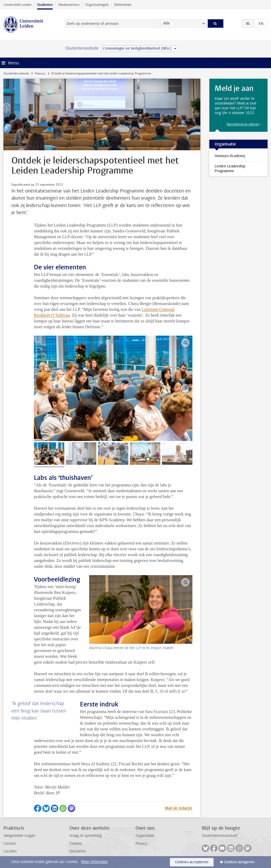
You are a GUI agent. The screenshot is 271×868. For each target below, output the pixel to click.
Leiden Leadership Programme (230, 169)
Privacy (141, 844)
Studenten (45, 5)
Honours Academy (230, 156)
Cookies (76, 844)
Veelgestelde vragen (19, 836)
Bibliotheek (123, 5)
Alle (167, 23)
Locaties (10, 851)
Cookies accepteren (192, 862)
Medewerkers (69, 5)
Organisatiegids (97, 5)
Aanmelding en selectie (243, 124)
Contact (10, 844)
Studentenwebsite (16, 73)
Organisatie (145, 836)
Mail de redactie (179, 808)
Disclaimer (78, 851)
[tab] (49, 454)
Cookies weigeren (239, 862)
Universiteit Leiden (17, 5)
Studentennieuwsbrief (220, 836)
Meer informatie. (95, 862)
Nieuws (40, 73)
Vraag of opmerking (85, 836)
